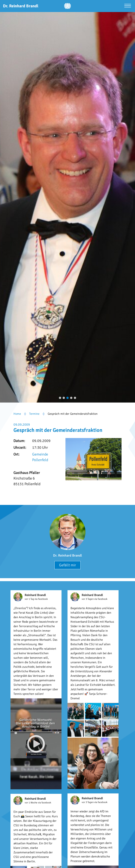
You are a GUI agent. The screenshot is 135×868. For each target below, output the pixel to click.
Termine (34, 414)
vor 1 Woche (31, 803)
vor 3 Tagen (88, 599)
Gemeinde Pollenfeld (40, 457)
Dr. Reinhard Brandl (67, 555)
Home (17, 414)
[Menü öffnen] (128, 6)
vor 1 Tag (30, 599)
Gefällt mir (67, 565)
